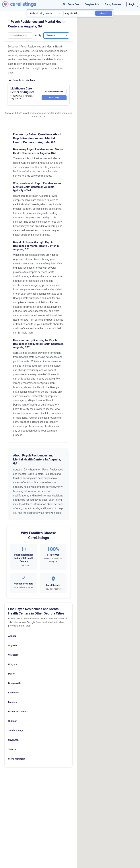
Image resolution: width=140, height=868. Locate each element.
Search (104, 13)
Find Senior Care (71, 4)
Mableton (13, 702)
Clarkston (13, 655)
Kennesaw (14, 693)
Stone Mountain (17, 759)
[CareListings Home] (25, 4)
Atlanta (12, 636)
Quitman (13, 721)
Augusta (13, 645)
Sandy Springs (16, 730)
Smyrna (12, 749)
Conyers (13, 664)
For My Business (113, 4)
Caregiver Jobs (92, 4)
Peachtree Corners (18, 712)
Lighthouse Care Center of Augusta (22, 90)
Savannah (13, 740)
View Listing (54, 98)
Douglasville (15, 683)
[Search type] (45, 13)
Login (132, 4)
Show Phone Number (54, 91)
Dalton (12, 674)
